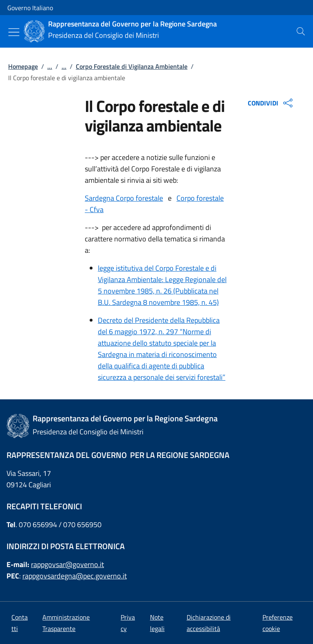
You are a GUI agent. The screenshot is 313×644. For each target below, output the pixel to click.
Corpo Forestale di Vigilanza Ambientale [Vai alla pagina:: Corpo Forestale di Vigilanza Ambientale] (132, 66)
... (50, 66)
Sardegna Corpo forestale (124, 198)
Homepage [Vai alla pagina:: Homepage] (23, 66)
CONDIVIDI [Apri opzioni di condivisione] (271, 103)
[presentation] (301, 31)
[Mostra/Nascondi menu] (14, 32)
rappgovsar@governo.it (67, 564)
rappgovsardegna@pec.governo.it (75, 576)
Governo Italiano (30, 8)
